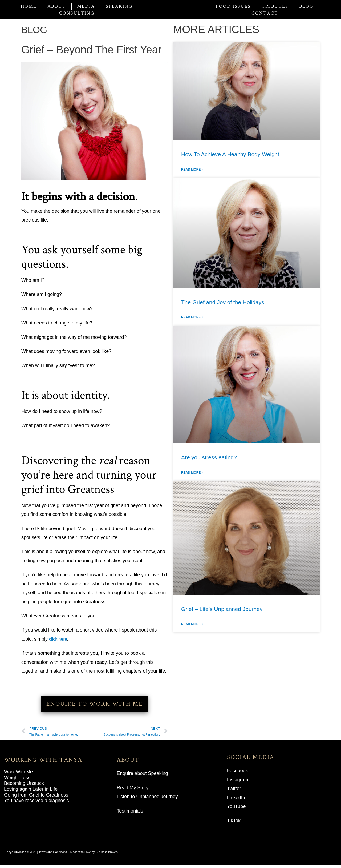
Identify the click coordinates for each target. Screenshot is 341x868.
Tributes (275, 6)
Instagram (238, 782)
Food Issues (233, 6)
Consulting (77, 13)
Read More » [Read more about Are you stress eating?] (192, 473)
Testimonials (130, 814)
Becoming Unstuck (24, 786)
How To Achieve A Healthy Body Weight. (231, 154)
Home (29, 6)
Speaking (119, 6)
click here (59, 639)
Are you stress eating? (209, 457)
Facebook (238, 773)
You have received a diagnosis (36, 803)
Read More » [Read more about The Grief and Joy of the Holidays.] (192, 317)
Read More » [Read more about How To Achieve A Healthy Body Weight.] (192, 170)
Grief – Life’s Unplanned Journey (222, 609)
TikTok (234, 823)
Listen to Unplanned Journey (147, 799)
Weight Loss (17, 780)
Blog (306, 6)
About (57, 6)
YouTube (236, 809)
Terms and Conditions (53, 855)
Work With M (18, 774)
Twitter (234, 791)
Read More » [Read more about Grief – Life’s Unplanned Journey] (192, 624)
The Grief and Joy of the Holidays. (224, 302)
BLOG (36, 29)
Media (86, 6)
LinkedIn (236, 800)
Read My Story (133, 790)
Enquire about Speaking (142, 776)
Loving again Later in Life (31, 792)
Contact (265, 13)
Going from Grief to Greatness (36, 798)
